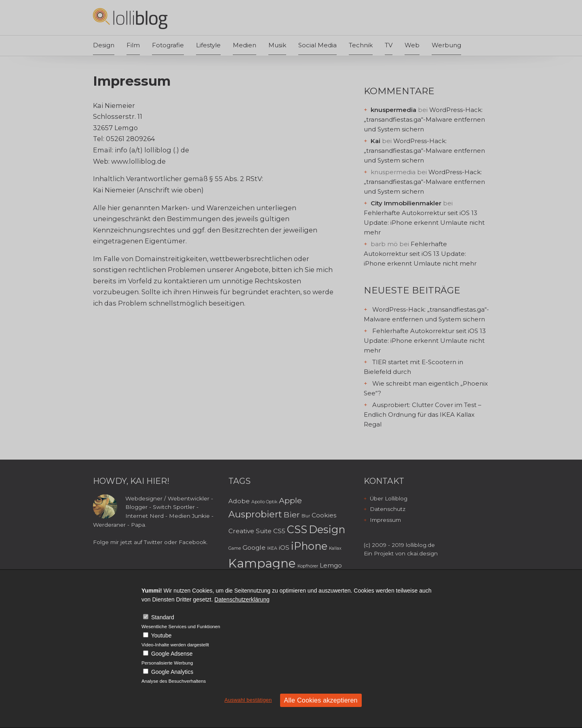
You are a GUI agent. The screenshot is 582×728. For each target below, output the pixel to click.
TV (389, 45)
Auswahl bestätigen (248, 700)
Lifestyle (208, 45)
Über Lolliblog (389, 498)
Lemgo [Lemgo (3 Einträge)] (331, 565)
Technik (361, 45)
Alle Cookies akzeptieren (321, 700)
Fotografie (168, 45)
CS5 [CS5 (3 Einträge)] (279, 531)
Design (104, 45)
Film (133, 45)
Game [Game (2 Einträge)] (235, 548)
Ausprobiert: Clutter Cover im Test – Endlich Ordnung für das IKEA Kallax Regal (423, 415)
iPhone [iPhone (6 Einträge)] (309, 546)
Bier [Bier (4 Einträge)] (292, 515)
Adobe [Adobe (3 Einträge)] (239, 501)
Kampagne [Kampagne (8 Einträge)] (262, 563)
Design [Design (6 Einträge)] (327, 529)
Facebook (193, 542)
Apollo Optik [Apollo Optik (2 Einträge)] (264, 502)
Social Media (317, 45)
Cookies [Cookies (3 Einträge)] (324, 515)
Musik (277, 45)
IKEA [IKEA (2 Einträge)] (272, 548)
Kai (375, 141)
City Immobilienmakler (406, 203)
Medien (245, 45)
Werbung (446, 45)
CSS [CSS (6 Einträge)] (297, 529)
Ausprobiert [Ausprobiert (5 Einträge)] (255, 514)
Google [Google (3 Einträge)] (254, 548)
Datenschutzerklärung (242, 599)
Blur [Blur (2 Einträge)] (306, 516)
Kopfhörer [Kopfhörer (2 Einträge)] (308, 566)
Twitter (153, 542)
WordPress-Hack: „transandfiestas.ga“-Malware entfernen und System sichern (424, 119)
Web (412, 45)
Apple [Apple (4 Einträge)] (290, 500)
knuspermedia (393, 110)
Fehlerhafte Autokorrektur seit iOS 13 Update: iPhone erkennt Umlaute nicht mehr (424, 223)
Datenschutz (388, 509)
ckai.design (422, 553)
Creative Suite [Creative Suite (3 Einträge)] (250, 531)
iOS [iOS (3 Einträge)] (284, 548)
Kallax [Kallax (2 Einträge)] (335, 548)
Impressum (385, 520)
